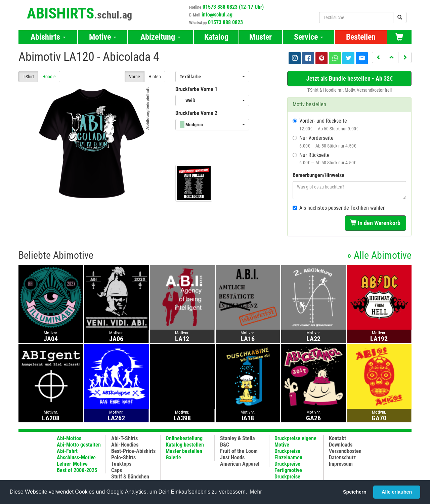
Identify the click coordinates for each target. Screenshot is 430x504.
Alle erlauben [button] (397, 492)
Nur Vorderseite (324, 142)
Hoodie (49, 77)
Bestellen (361, 37)
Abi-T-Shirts (124, 438)
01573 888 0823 (225, 22)
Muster (261, 37)
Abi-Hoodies (125, 445)
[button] (379, 57)
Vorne (135, 77)
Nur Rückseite (324, 159)
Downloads (341, 445)
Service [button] (309, 37)
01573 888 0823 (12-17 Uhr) (233, 7)
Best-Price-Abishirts (133, 451)
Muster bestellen (184, 451)
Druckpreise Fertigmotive (288, 467)
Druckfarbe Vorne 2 (196, 113)
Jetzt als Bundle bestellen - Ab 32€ (350, 78)
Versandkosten (345, 451)
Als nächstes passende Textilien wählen (339, 208)
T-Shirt (28, 77)
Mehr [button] (256, 492)
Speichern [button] (355, 492)
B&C (225, 445)
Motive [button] (103, 37)
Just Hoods (232, 457)
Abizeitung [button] (160, 37)
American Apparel (240, 464)
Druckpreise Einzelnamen (288, 454)
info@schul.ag (217, 15)
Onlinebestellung (184, 438)
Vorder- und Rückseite (326, 124)
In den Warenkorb (375, 223)
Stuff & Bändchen (130, 477)
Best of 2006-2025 (77, 470)
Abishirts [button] (48, 37)
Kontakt (337, 438)
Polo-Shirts (123, 457)
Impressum (341, 464)
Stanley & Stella (238, 438)
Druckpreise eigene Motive (295, 442)
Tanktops (121, 464)
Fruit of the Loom (239, 451)
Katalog (216, 37)
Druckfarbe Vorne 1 (196, 89)
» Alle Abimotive (379, 255)
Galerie (173, 457)
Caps (117, 470)
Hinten (155, 77)
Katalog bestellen (185, 445)
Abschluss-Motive (76, 457)
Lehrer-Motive (72, 464)
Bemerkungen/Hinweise (318, 175)
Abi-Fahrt (67, 451)
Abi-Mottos (69, 438)
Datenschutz (342, 457)
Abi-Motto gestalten (79, 445)
